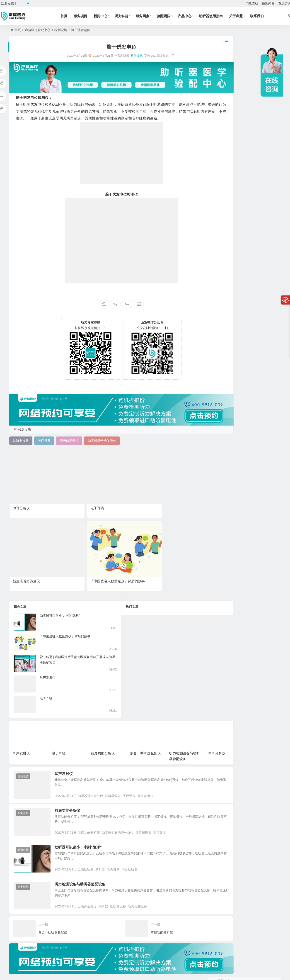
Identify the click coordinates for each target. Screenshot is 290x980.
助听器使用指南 (218, 16)
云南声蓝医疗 (96, 830)
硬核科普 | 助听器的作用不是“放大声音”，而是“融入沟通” (256, 97)
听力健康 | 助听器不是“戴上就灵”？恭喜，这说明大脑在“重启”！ (257, 56)
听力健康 (122, 787)
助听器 (109, 787)
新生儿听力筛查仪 (126, 480)
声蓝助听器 (138, 787)
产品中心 (192, 16)
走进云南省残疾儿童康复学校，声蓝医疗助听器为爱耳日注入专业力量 (256, 139)
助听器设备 (122, 701)
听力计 (242, 252)
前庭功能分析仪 (103, 652)
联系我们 (264, 16)
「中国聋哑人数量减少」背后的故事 (65, 535)
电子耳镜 (69, 480)
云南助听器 (94, 787)
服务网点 (150, 16)
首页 (71, 16)
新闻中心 (108, 16)
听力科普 (129, 16)
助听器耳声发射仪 (99, 701)
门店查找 (252, 3)
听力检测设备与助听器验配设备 (89, 802)
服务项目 (88, 16)
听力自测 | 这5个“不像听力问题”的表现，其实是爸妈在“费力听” (257, 118)
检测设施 (61, 30)
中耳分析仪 (21, 480)
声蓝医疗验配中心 (38, 30)
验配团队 (171, 16)
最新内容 (268, 3)
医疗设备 (138, 701)
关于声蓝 (243, 16)
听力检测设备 (146, 830)
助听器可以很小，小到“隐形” (60, 514)
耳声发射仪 (48, 576)
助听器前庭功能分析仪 (126, 744)
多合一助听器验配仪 (145, 652)
